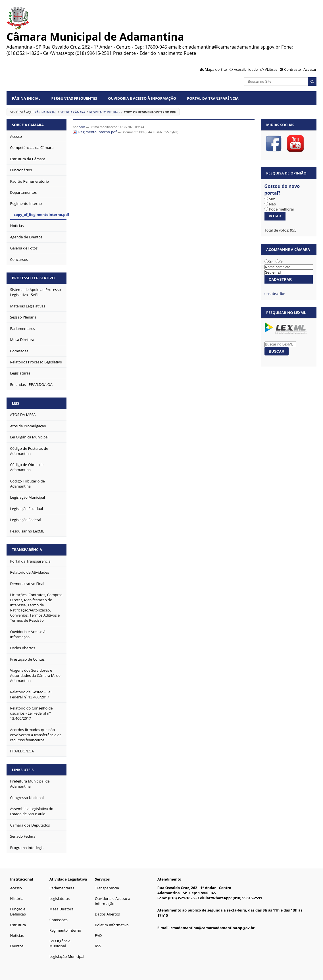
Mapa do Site (216, 69)
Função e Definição (18, 912)
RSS (98, 946)
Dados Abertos (107, 914)
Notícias (17, 935)
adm (82, 127)
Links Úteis (23, 770)
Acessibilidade (246, 69)
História (17, 898)
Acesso (16, 888)
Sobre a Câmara (73, 112)
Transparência (27, 550)
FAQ (98, 935)
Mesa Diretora (62, 909)
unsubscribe (275, 294)
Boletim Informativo (112, 925)
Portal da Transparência (213, 98)
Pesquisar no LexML (286, 313)
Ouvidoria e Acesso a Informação (112, 901)
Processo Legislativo (33, 278)
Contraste (292, 69)
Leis (16, 403)
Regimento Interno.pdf (95, 132)
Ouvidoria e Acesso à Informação (142, 98)
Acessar (310, 69)
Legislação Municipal (67, 956)
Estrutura (18, 925)
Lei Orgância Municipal (60, 943)
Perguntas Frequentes (74, 98)
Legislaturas (60, 898)
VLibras (271, 69)
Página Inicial (26, 98)
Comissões (59, 920)
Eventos (17, 946)
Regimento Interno (104, 112)
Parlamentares (62, 888)
